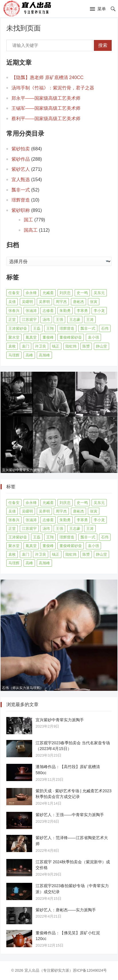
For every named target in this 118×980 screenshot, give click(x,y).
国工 (28, 220)
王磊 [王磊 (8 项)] (37, 328)
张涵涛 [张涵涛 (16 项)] (31, 311)
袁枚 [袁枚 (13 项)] (12, 346)
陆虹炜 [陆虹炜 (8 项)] (71, 346)
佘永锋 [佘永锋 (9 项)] (31, 293)
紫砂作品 (21, 159)
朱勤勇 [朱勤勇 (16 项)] (65, 311)
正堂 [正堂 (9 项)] (12, 320)
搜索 (103, 45)
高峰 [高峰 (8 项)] (29, 355)
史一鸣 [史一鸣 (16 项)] (82, 293)
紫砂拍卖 (21, 149)
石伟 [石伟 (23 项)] (105, 328)
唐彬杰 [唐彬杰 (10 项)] (79, 302)
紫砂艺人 (21, 169)
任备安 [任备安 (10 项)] (14, 293)
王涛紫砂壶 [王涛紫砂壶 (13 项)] (18, 328)
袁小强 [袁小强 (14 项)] (93, 337)
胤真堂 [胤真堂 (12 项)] (31, 337)
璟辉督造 (21, 200)
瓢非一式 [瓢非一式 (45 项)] (88, 328)
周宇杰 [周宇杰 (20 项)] (61, 302)
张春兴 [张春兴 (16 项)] (14, 311)
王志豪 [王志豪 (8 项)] (75, 320)
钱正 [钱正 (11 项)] (56, 346)
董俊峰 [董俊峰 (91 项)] (48, 337)
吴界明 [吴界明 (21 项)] (44, 302)
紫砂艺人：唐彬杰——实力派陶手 (66, 910)
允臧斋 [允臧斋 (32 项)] (48, 293)
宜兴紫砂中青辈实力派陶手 (60, 720)
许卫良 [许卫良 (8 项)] (41, 346)
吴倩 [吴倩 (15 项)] (12, 302)
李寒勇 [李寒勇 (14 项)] (82, 311)
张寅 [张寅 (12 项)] (94, 302)
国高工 (31, 230)
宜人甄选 (21, 180)
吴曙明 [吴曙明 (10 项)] (27, 302)
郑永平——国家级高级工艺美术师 (46, 98)
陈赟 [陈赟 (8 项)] (86, 346)
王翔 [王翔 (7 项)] (50, 328)
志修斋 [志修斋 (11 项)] (48, 311)
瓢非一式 (21, 190)
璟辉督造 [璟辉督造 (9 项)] (67, 328)
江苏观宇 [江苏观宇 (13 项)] (29, 320)
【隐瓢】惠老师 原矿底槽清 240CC (48, 77)
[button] (98, 9)
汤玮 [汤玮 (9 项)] (46, 320)
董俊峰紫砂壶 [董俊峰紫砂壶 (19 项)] (71, 337)
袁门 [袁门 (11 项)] (26, 346)
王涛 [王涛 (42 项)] (90, 320)
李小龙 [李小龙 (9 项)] (99, 311)
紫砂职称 (21, 210)
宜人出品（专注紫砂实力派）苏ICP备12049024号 (66, 970)
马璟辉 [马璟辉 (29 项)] (14, 355)
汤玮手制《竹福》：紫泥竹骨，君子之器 (53, 88)
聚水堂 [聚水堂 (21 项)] (14, 337)
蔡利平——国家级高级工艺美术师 (46, 119)
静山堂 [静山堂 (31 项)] (101, 346)
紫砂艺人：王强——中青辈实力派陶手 (70, 815)
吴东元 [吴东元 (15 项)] (99, 293)
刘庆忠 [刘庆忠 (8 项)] (65, 293)
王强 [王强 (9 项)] (59, 320)
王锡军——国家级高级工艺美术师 (46, 108)
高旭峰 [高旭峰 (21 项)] (44, 355)
